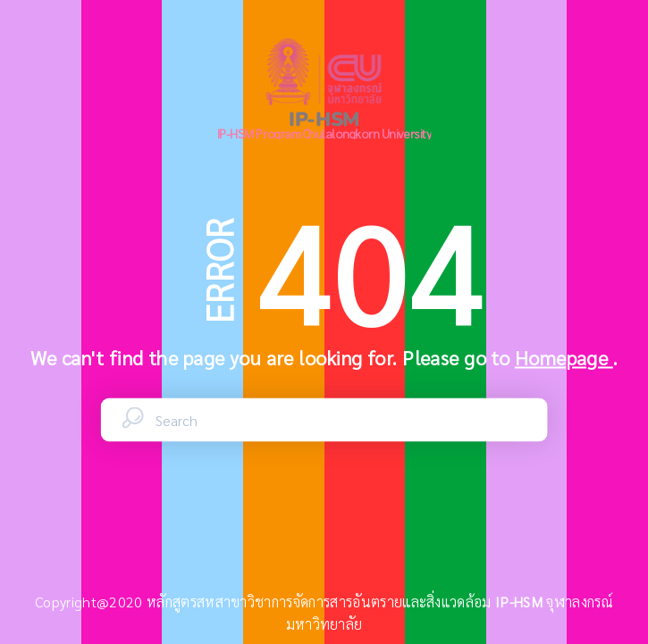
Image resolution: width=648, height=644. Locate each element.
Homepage (564, 357)
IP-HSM (521, 602)
